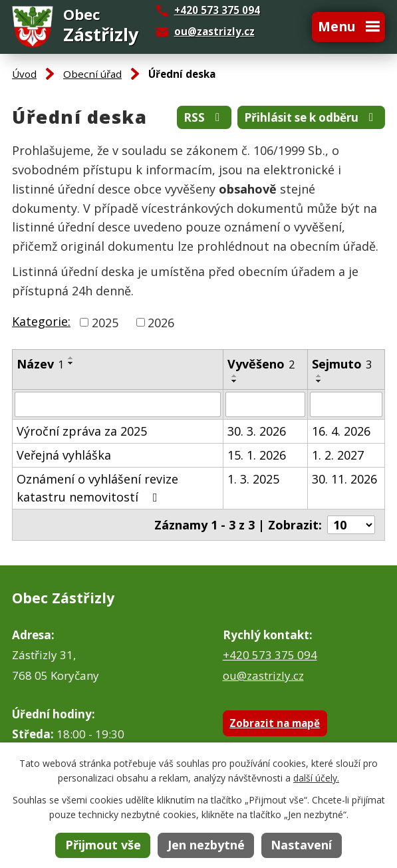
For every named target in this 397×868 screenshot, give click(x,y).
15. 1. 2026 (257, 455)
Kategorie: (41, 321)
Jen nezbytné (206, 845)
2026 (161, 322)
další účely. (316, 778)
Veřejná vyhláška (64, 455)
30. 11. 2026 (344, 479)
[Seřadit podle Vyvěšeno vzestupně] (235, 376)
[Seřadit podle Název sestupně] (71, 363)
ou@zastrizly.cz (214, 31)
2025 (105, 322)
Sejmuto (342, 364)
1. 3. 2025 (253, 479)
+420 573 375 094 (270, 655)
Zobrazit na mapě (275, 723)
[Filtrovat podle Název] (118, 404)
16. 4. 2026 (341, 431)
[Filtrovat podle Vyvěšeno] (265, 404)
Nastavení (301, 845)
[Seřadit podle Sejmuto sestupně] (319, 381)
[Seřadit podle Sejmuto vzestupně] (319, 376)
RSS (204, 117)
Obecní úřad (92, 74)
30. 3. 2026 (257, 431)
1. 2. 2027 (338, 455)
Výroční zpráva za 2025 (82, 431)
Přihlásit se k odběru (311, 117)
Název (40, 364)
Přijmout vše (103, 845)
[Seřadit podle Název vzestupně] (71, 358)
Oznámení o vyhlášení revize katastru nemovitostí (97, 488)
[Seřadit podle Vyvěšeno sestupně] (235, 381)
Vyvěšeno (261, 364)
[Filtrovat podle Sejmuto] (346, 404)
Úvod (24, 74)
